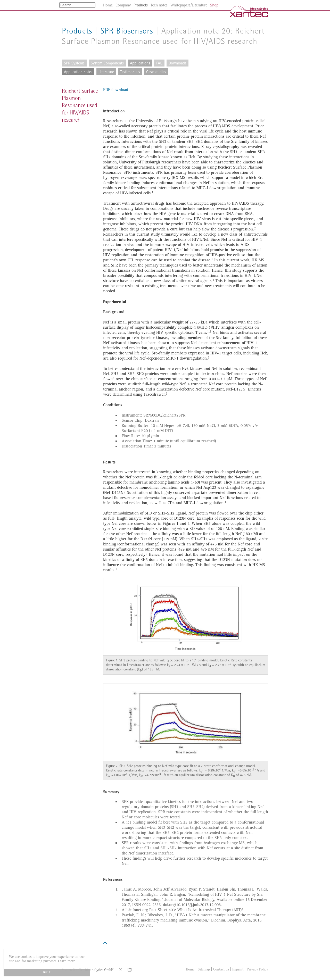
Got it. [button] (47, 972)
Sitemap (204, 969)
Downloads (178, 63)
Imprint (238, 969)
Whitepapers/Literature (189, 5)
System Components (107, 63)
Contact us (221, 969)
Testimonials (130, 72)
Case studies (156, 72)
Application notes (78, 72)
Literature (106, 72)
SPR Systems (74, 63)
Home (190, 969)
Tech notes (159, 5)
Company (123, 5)
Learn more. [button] (67, 961)
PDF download (116, 90)
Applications (140, 63)
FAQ (159, 63)
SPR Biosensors (127, 31)
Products (77, 31)
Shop (214, 5)
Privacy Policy (257, 969)
